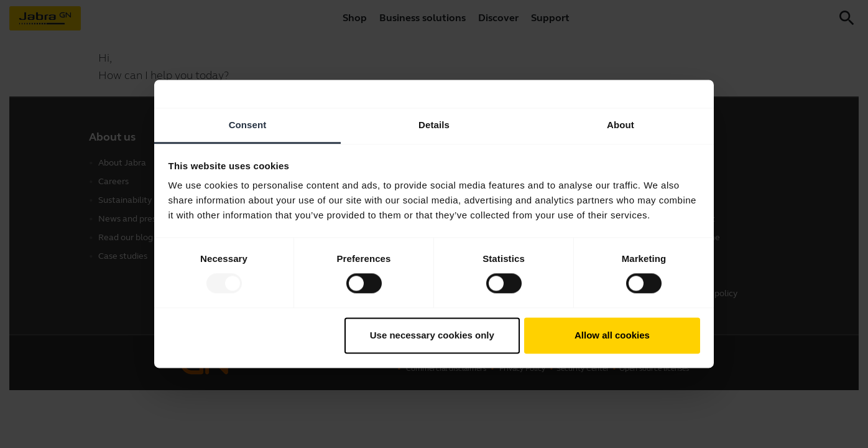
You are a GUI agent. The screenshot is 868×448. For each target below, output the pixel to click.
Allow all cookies (612, 335)
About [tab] (621, 125)
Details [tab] (434, 125)
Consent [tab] (248, 125)
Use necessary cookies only (432, 335)
